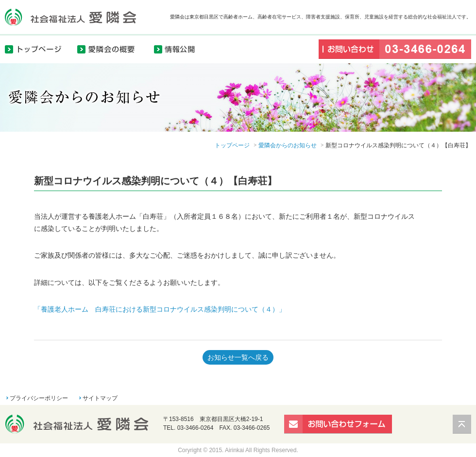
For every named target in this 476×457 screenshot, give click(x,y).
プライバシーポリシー (39, 398)
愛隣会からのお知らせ (288, 145)
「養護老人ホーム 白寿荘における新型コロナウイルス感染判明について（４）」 (160, 309)
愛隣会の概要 (112, 49)
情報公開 (180, 49)
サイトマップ (100, 398)
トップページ (39, 49)
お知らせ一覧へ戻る (238, 357)
